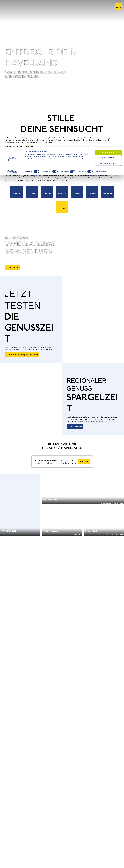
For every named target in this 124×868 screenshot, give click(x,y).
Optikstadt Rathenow (58, 173)
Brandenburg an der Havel (14, 173)
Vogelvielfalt (37, 181)
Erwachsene (65, 468)
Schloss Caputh (81, 171)
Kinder (75, 468)
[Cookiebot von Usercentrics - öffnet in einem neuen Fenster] (12, 24)
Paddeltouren (77, 183)
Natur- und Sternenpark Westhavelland (30, 156)
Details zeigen (101, 24)
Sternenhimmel (95, 181)
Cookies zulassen (108, 5)
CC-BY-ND (122, 112)
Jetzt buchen (84, 467)
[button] (16, 197)
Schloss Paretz (64, 171)
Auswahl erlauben (108, 10)
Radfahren (49, 183)
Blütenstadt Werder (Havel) (35, 173)
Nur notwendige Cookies (108, 16)
